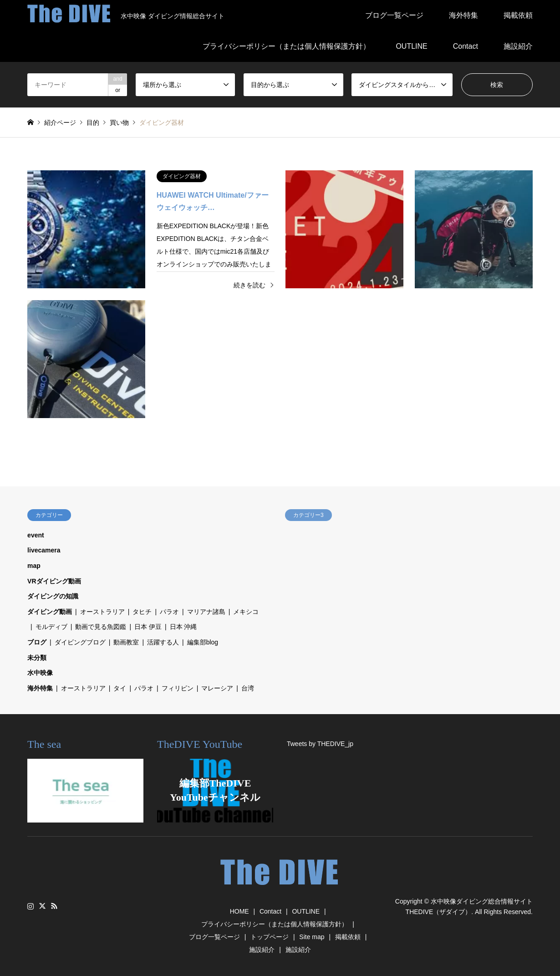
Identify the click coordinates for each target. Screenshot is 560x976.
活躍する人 (163, 642)
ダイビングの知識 (53, 596)
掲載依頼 (518, 15)
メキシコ (246, 612)
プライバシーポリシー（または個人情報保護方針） (286, 46)
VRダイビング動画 (54, 581)
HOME (239, 911)
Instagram (31, 906)
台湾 (248, 688)
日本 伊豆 (148, 627)
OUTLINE (411, 46)
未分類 (37, 658)
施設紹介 (518, 46)
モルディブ (51, 627)
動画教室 (126, 642)
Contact (466, 46)
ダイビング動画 (50, 612)
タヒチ (142, 612)
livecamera (44, 550)
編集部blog (203, 642)
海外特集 (463, 15)
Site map (312, 937)
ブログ (37, 642)
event (36, 535)
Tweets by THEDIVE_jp (320, 744)
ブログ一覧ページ (394, 15)
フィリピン (178, 688)
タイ (120, 688)
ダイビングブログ (80, 642)
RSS (54, 906)
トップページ (270, 937)
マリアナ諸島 (206, 612)
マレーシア (217, 688)
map (34, 566)
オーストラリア (102, 612)
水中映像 (40, 673)
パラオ (169, 612)
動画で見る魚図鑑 (101, 627)
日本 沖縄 (183, 627)
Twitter (42, 906)
